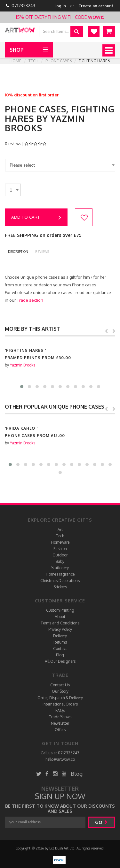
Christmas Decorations (60, 581)
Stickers (60, 587)
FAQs (60, 710)
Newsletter (60, 723)
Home (16, 61)
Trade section (30, 300)
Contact (60, 649)
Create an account (96, 6)
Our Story (60, 691)
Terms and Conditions (60, 623)
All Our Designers (60, 661)
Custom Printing (60, 610)
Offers (60, 730)
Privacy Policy (60, 629)
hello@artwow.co (60, 759)
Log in (60, 6)
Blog (60, 655)
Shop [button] (17, 50)
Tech (33, 61)
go (101, 822)
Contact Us (60, 685)
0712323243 (23, 6)
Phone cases (59, 61)
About (60, 617)
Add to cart (36, 218)
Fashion (60, 549)
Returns (60, 642)
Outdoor (60, 555)
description (18, 252)
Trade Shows (60, 717)
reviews (42, 252)
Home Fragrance (60, 574)
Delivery (60, 636)
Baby (60, 561)
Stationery (60, 568)
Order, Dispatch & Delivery (60, 698)
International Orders (60, 704)
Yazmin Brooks (23, 365)
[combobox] (61, 165)
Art (60, 529)
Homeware (60, 542)
